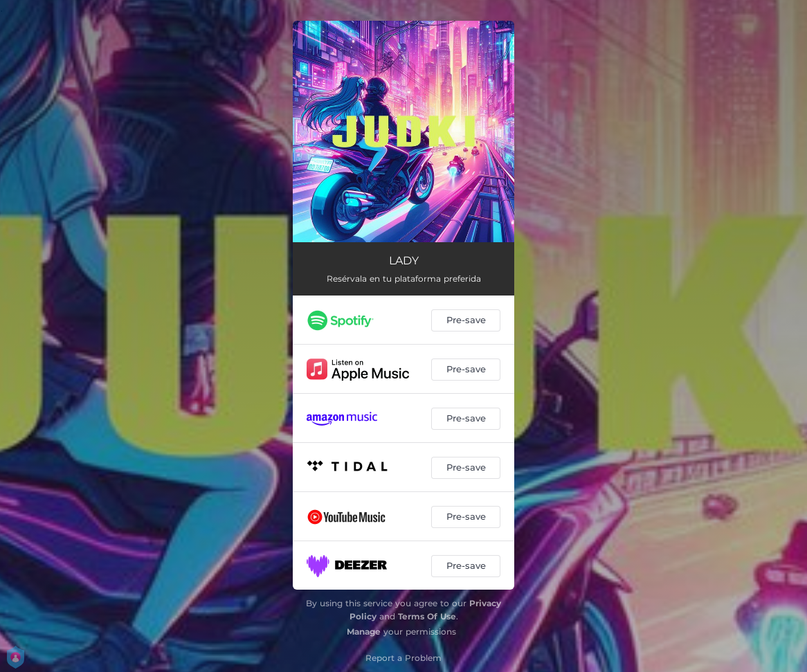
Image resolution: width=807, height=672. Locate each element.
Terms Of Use (427, 616)
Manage (364, 632)
